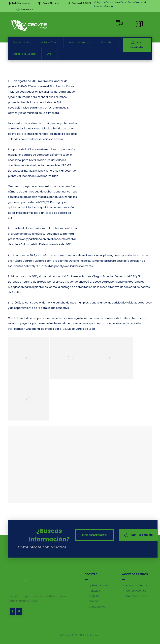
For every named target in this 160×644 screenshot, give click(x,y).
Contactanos (95, 607)
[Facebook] (12, 611)
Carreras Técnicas (135, 596)
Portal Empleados (135, 585)
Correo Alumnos (134, 591)
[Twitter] (19, 611)
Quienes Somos (96, 585)
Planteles (92, 591)
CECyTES (92, 596)
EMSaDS (91, 601)
